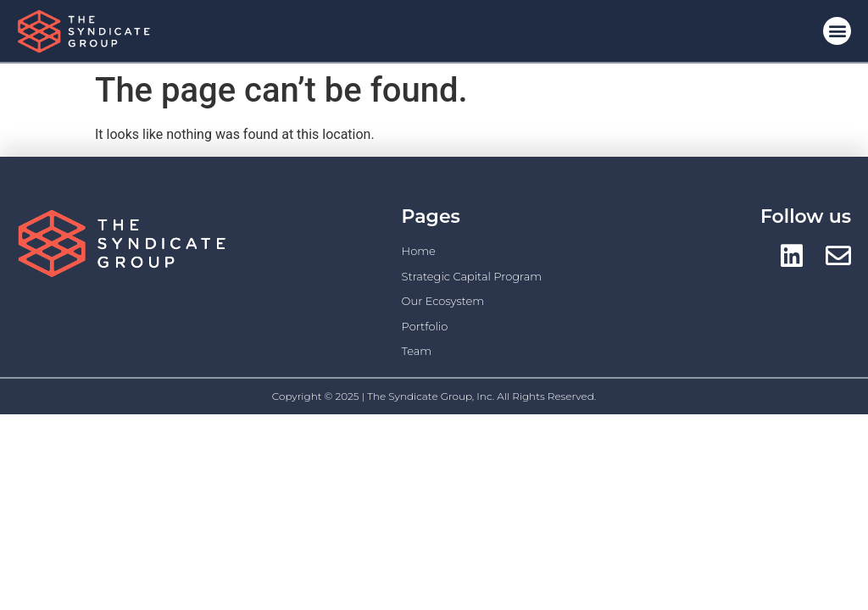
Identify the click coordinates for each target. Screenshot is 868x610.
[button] (837, 31)
